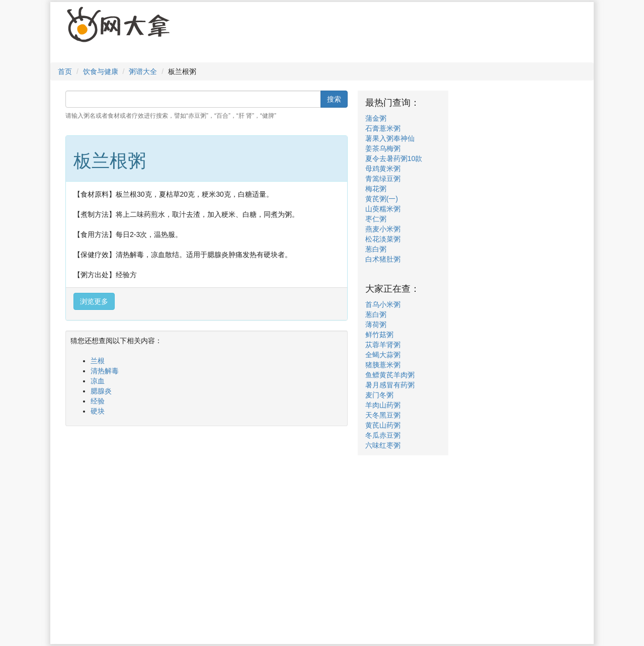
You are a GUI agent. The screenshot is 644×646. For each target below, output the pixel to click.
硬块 (98, 411)
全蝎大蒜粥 (383, 355)
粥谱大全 (143, 71)
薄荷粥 (376, 325)
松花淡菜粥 (383, 239)
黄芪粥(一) (382, 199)
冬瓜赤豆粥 (383, 435)
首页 (65, 71)
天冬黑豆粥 (383, 415)
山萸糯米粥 (383, 209)
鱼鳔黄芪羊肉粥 (390, 375)
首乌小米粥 (383, 304)
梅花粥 (376, 189)
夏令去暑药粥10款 (394, 158)
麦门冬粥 (379, 395)
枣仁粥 (376, 219)
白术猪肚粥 (383, 259)
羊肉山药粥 (383, 405)
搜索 (334, 99)
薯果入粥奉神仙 (390, 138)
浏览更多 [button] (94, 301)
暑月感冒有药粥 (390, 385)
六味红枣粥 (383, 445)
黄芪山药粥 (383, 425)
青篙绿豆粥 (383, 179)
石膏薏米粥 (383, 128)
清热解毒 (105, 371)
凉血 (98, 381)
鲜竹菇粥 (379, 335)
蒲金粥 (376, 118)
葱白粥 (376, 249)
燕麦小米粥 (383, 229)
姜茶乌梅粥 (383, 148)
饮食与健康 (101, 71)
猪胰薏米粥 (383, 365)
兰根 (98, 361)
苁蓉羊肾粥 (383, 345)
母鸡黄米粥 (383, 169)
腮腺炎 (101, 391)
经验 (98, 401)
